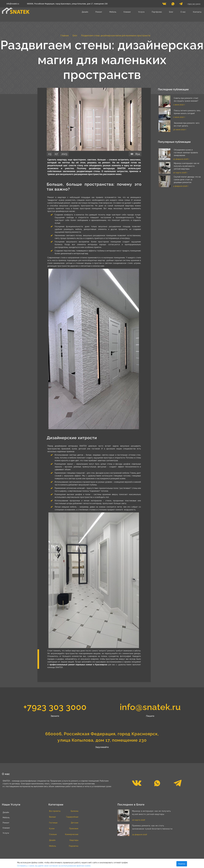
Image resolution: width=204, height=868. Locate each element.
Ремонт (99, 12)
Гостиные (53, 823)
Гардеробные (72, 817)
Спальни (53, 834)
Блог (171, 12)
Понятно (182, 864)
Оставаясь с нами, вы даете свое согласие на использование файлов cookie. (54, 866)
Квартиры (74, 840)
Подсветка (74, 846)
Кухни (52, 829)
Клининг (127, 12)
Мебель (113, 12)
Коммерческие (72, 834)
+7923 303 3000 (194, 4)
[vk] (164, 5)
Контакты (197, 12)
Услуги (141, 12)
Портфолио (157, 12)
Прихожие (74, 829)
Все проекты (55, 811)
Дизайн (85, 12)
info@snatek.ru (13, 4)
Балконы (75, 811)
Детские (75, 823)
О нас (183, 12)
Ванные (52, 817)
